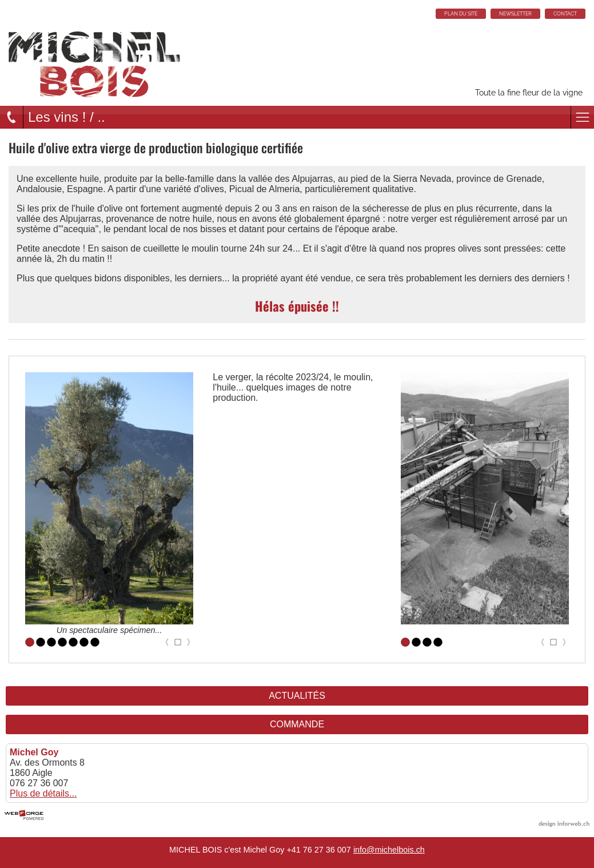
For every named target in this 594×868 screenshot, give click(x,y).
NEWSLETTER (515, 14)
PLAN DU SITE (461, 14)
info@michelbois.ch (389, 850)
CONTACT (565, 14)
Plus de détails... (43, 793)
